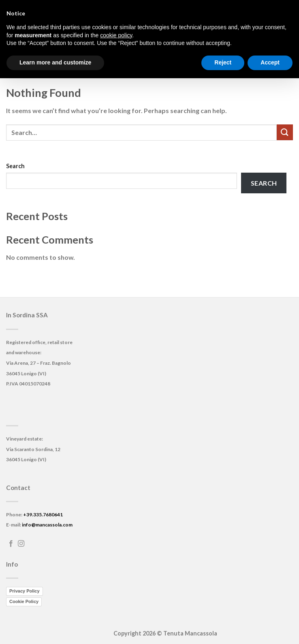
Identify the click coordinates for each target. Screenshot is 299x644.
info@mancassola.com (47, 525)
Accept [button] (270, 62)
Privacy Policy (25, 591)
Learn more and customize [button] (55, 62)
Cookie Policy (24, 601)
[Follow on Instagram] (21, 544)
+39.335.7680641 (43, 515)
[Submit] (285, 132)
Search (15, 166)
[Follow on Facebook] (11, 544)
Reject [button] (223, 62)
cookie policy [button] (116, 35)
